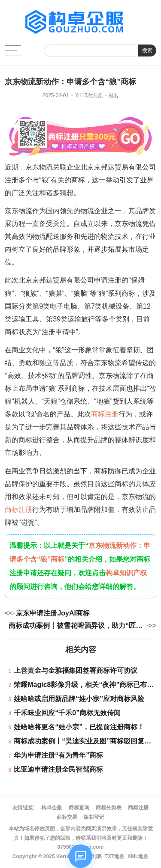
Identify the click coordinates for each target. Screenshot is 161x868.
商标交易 (67, 817)
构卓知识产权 (126, 573)
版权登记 (94, 817)
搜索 (147, 51)
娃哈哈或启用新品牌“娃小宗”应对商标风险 (79, 699)
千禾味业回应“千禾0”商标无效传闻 (67, 713)
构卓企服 (52, 808)
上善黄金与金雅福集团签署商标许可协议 (76, 670)
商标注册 (105, 414)
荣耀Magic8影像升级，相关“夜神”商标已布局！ (87, 685)
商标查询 (79, 808)
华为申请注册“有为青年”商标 (58, 755)
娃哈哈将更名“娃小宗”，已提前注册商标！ (79, 727)
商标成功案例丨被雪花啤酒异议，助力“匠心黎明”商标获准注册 (77, 626)
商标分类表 (109, 808)
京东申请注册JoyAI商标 (53, 613)
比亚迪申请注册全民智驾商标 (58, 769)
